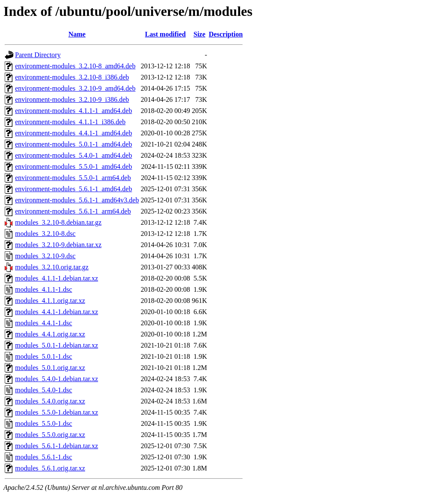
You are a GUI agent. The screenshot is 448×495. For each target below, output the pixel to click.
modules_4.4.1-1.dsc (44, 323)
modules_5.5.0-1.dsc (44, 423)
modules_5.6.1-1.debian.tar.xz (56, 446)
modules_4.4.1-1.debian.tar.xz (56, 312)
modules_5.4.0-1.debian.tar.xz (56, 379)
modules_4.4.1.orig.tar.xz (50, 334)
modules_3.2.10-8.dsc (45, 234)
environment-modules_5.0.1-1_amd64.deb (73, 144)
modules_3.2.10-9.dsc (45, 256)
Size (200, 34)
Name (77, 34)
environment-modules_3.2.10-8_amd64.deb (75, 66)
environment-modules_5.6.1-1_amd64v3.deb (77, 200)
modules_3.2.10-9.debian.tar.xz (58, 245)
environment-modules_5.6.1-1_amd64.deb (73, 189)
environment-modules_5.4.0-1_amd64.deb (73, 155)
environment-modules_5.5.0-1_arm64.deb (73, 178)
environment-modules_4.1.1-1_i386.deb (70, 122)
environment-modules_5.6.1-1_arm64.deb (73, 211)
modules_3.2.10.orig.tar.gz (52, 267)
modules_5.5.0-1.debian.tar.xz (56, 412)
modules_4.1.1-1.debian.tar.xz (56, 278)
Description (226, 34)
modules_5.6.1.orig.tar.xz (50, 468)
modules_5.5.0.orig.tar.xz (50, 435)
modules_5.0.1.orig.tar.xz (50, 368)
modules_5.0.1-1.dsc (44, 356)
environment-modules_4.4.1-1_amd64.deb (73, 133)
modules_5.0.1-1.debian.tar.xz (56, 345)
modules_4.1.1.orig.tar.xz (50, 301)
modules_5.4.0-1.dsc (44, 390)
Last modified (166, 34)
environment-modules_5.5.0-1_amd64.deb (73, 167)
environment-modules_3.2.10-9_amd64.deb (75, 88)
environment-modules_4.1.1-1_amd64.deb (73, 111)
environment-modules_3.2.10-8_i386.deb (72, 77)
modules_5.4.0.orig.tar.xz (50, 401)
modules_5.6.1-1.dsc (44, 457)
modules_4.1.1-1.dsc (44, 289)
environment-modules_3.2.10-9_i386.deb (72, 99)
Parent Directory (38, 55)
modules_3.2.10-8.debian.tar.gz (58, 222)
